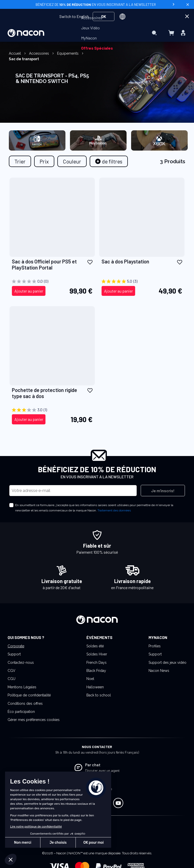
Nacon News (159, 671)
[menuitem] (92, 18)
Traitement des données (114, 510)
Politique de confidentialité (29, 695)
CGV (11, 671)
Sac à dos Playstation (125, 261)
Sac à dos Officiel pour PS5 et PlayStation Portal (44, 264)
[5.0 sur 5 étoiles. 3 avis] (142, 281)
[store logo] (26, 33)
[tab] (109, 161)
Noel (90, 679)
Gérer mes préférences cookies (34, 720)
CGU (11, 679)
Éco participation (21, 712)
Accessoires (40, 53)
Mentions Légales (22, 687)
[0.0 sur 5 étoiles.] (52, 281)
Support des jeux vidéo (167, 663)
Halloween (95, 687)
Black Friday (96, 671)
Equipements (68, 53)
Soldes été (95, 646)
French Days (96, 663)
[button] (90, 262)
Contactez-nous (21, 663)
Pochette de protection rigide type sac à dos (44, 393)
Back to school (99, 695)
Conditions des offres (25, 704)
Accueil (15, 53)
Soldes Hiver (97, 654)
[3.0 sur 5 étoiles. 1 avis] (52, 410)
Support (14, 654)
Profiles (155, 646)
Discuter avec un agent (102, 770)
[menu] (97, 33)
